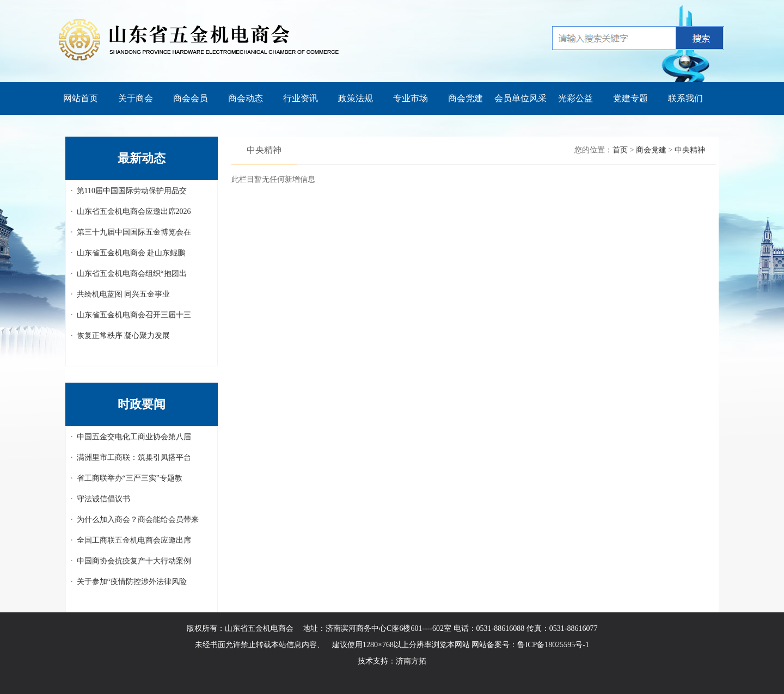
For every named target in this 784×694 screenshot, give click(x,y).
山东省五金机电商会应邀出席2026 (134, 211)
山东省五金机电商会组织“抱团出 (132, 274)
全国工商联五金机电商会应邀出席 (134, 540)
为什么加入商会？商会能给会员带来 (138, 520)
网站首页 (81, 98)
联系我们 (685, 98)
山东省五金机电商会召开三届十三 (134, 315)
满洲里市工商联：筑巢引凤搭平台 (134, 457)
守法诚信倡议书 (103, 499)
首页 (620, 150)
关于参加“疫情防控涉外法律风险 (132, 582)
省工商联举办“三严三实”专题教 (130, 478)
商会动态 (246, 98)
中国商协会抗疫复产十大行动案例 (134, 561)
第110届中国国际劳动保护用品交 (132, 191)
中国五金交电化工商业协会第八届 (134, 437)
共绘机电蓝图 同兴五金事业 (124, 294)
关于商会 (136, 98)
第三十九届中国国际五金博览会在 (134, 232)
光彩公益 (575, 98)
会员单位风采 (520, 98)
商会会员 (191, 98)
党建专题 (630, 98)
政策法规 (356, 98)
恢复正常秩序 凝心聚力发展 (124, 336)
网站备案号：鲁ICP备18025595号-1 (530, 645)
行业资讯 (301, 98)
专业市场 (411, 98)
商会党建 (465, 98)
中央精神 (690, 150)
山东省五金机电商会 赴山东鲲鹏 (131, 253)
